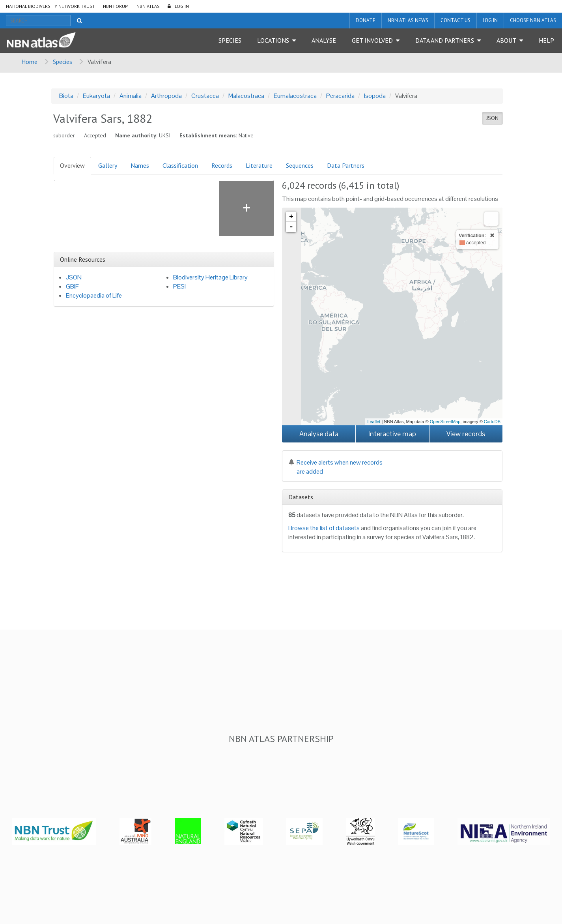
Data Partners (346, 165)
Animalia (131, 96)
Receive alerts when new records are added (335, 467)
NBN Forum (116, 6)
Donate (366, 20)
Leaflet (374, 422)
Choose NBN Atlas (533, 20)
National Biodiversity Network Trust (50, 6)
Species (230, 40)
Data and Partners (445, 40)
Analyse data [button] (319, 434)
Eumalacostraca (295, 96)
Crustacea (205, 96)
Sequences (300, 165)
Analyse (324, 40)
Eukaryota (96, 96)
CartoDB (492, 422)
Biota (66, 96)
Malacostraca (246, 96)
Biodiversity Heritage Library (210, 277)
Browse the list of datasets (324, 528)
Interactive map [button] (392, 434)
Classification (180, 165)
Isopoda (375, 96)
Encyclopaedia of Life (94, 295)
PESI (179, 286)
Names (140, 165)
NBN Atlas (148, 6)
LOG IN (182, 6)
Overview (72, 165)
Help (546, 40)
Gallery (108, 165)
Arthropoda (166, 96)
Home (29, 62)
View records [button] (466, 434)
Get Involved (372, 40)
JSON (492, 118)
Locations (273, 40)
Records (222, 165)
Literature (259, 165)
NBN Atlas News (408, 20)
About (506, 40)
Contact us (456, 20)
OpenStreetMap (445, 422)
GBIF (72, 286)
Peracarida (340, 96)
